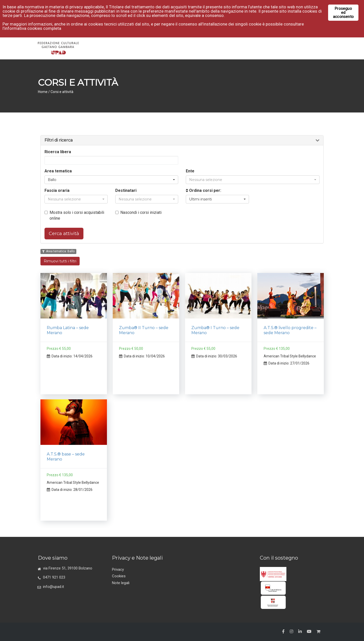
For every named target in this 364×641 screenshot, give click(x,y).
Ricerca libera (58, 152)
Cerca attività (64, 234)
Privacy (118, 569)
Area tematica (58, 171)
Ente (190, 171)
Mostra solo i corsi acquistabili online (74, 215)
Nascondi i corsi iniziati (138, 212)
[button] (111, 180)
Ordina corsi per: (203, 190)
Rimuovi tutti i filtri (60, 261)
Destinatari (126, 190)
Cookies (119, 576)
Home (43, 92)
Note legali (121, 583)
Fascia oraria (57, 190)
